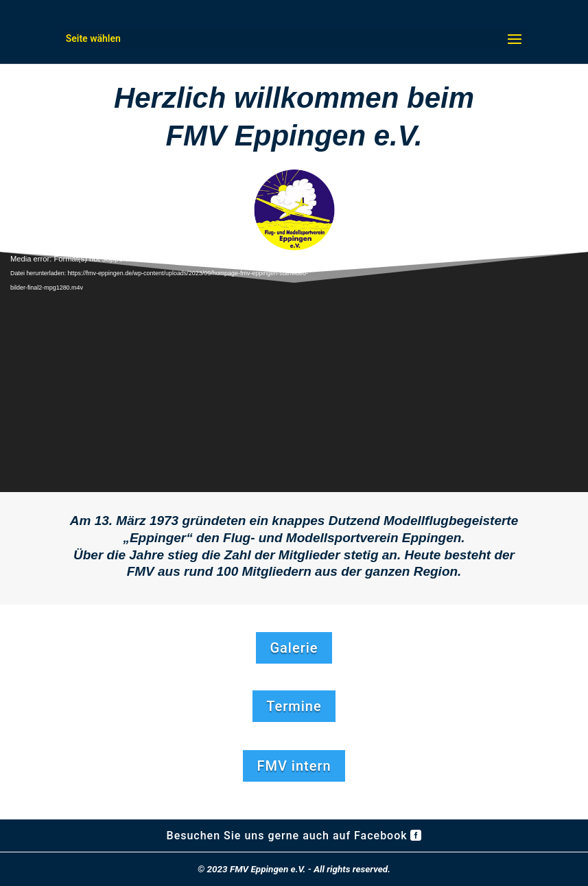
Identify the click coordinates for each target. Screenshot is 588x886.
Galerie (294, 648)
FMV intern (294, 766)
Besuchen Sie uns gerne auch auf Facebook (287, 836)
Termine (294, 706)
